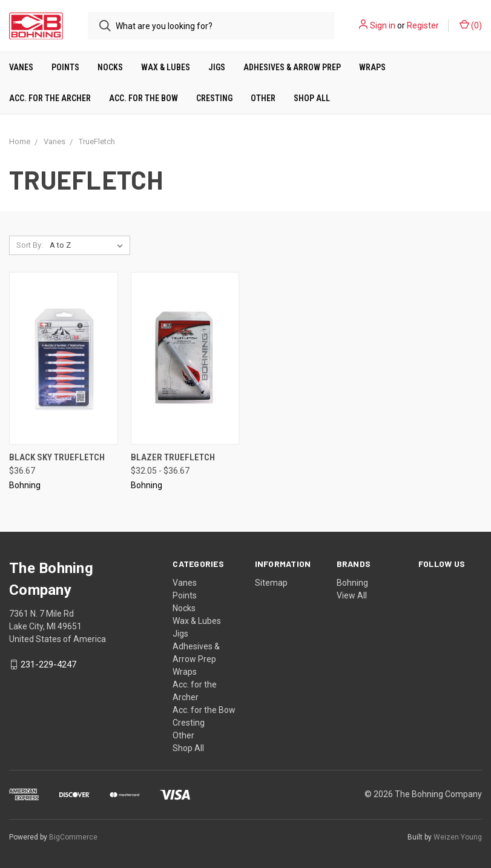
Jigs (217, 67)
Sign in (383, 25)
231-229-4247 (48, 664)
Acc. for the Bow (143, 98)
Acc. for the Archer (50, 98)
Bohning (352, 583)
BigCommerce (73, 837)
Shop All (312, 98)
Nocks (110, 67)
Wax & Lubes (166, 67)
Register (423, 25)
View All (352, 595)
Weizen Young (458, 837)
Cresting (214, 98)
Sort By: (30, 245)
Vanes (21, 67)
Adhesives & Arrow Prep (292, 67)
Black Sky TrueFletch (57, 457)
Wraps (372, 67)
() (471, 25)
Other (263, 98)
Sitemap (271, 583)
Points (65, 67)
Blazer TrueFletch (173, 457)
